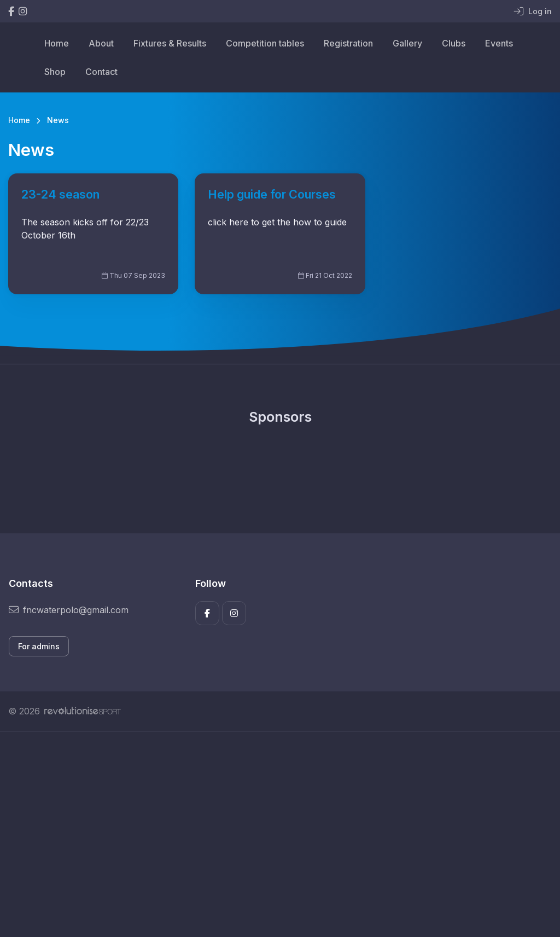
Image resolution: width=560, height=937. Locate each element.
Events (499, 43)
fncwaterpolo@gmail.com (69, 610)
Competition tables (265, 43)
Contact (101, 72)
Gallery (407, 43)
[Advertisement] (280, 834)
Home (57, 43)
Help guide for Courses (272, 194)
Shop (55, 72)
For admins (39, 646)
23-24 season (60, 194)
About (101, 43)
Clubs (454, 43)
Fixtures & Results (170, 43)
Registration (348, 43)
